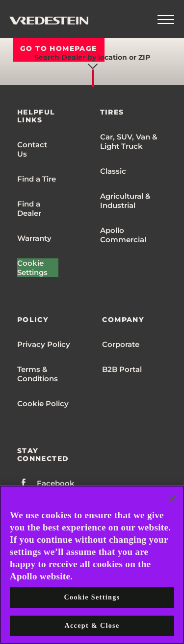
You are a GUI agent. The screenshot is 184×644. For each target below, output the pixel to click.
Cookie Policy (43, 403)
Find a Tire (37, 179)
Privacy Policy (44, 344)
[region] (92, 565)
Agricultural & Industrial (125, 201)
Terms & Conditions (38, 374)
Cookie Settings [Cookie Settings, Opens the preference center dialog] (92, 597)
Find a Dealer (29, 208)
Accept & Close (92, 626)
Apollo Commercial (123, 235)
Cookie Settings (32, 268)
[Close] (172, 499)
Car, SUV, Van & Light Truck (129, 141)
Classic (113, 171)
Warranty (34, 238)
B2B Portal (122, 369)
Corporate (121, 344)
